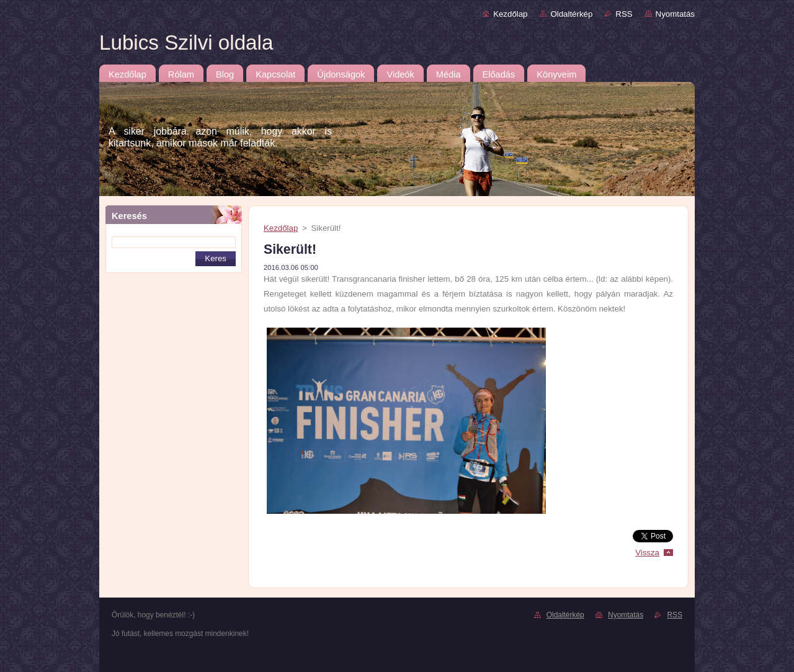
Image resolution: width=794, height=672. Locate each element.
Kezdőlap (510, 14)
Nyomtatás (675, 14)
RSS (624, 14)
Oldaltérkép (571, 14)
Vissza (647, 553)
